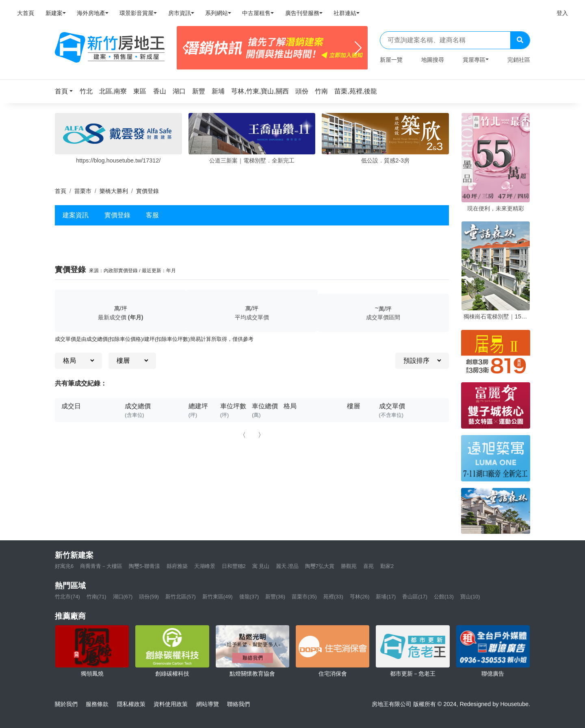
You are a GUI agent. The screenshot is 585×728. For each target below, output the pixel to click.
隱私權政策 (131, 704)
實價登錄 (117, 215)
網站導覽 (208, 704)
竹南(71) (96, 597)
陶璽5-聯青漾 (144, 566)
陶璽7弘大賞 (320, 566)
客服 (152, 215)
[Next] (358, 48)
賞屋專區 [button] (474, 60)
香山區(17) (415, 597)
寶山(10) (470, 597)
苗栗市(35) (304, 597)
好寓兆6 (64, 566)
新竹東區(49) (218, 597)
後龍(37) (249, 597)
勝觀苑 (349, 566)
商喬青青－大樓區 (101, 566)
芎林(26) (360, 597)
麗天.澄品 (287, 566)
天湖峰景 (205, 566)
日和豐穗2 (234, 566)
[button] (66, 91)
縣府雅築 (177, 566)
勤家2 (387, 566)
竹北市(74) (67, 597)
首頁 (61, 191)
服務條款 (97, 704)
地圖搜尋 (433, 60)
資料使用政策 (171, 704)
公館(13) (444, 597)
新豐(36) (275, 597)
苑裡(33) (333, 597)
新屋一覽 (391, 60)
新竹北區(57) (181, 597)
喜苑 (368, 566)
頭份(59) (149, 597)
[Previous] (186, 48)
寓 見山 (261, 566)
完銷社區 (519, 60)
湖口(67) (123, 597)
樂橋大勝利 (114, 191)
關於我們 (66, 704)
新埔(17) (386, 597)
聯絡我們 (238, 704)
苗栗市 (83, 191)
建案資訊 (76, 215)
